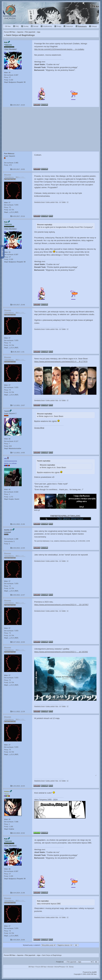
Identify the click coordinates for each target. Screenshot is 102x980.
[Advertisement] (51, 129)
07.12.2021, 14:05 (18, 453)
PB (64, 516)
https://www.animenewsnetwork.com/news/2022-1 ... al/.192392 (61, 652)
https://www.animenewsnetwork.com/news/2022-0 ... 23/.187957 (61, 605)
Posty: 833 (8, 446)
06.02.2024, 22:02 (18, 833)
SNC (78, 516)
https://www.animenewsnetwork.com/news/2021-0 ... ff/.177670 (61, 362)
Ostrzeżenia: (9, 541)
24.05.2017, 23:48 (18, 305)
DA (61, 516)
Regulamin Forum (40, 202)
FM (52, 516)
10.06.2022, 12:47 (18, 595)
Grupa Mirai (39, 428)
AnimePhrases (60, 967)
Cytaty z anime (50, 202)
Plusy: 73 (7, 207)
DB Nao (31, 967)
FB (55, 516)
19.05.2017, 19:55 (18, 169)
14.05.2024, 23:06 (18, 940)
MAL (57, 202)
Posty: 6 (7, 544)
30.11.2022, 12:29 (18, 712)
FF (58, 516)
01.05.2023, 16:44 (18, 786)
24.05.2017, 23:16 (18, 216)
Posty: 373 (8, 165)
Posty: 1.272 (9, 497)
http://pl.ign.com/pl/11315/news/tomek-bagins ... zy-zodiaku (59, 49)
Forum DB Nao (10, 955)
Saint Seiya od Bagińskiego (20, 35)
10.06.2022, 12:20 (18, 548)
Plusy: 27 (7, 77)
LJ (67, 516)
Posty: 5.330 (9, 80)
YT (68, 202)
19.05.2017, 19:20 (18, 105)
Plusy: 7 (7, 444)
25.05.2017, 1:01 (18, 352)
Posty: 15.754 (9, 210)
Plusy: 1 (7, 824)
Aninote (50, 967)
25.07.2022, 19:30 (18, 642)
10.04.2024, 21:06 (18, 893)
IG (60, 202)
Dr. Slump (70, 967)
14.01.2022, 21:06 (18, 524)
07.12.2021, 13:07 (18, 405)
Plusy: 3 (7, 494)
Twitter (64, 202)
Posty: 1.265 (9, 826)
